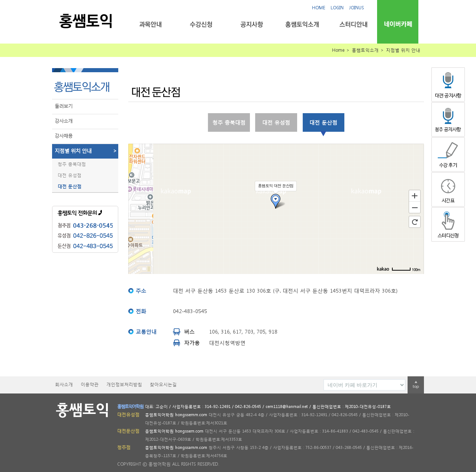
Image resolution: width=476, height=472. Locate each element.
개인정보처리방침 (124, 384)
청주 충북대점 (72, 164)
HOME (319, 8)
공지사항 (252, 24)
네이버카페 (398, 24)
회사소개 (64, 384)
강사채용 (64, 136)
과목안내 (150, 24)
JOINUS (357, 8)
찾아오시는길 (163, 384)
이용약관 (90, 384)
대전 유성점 (70, 175)
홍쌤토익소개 (302, 24)
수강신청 (201, 24)
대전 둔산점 (70, 186)
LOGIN (337, 8)
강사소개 (64, 121)
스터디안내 (353, 24)
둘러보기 (64, 106)
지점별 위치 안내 (86, 151)
